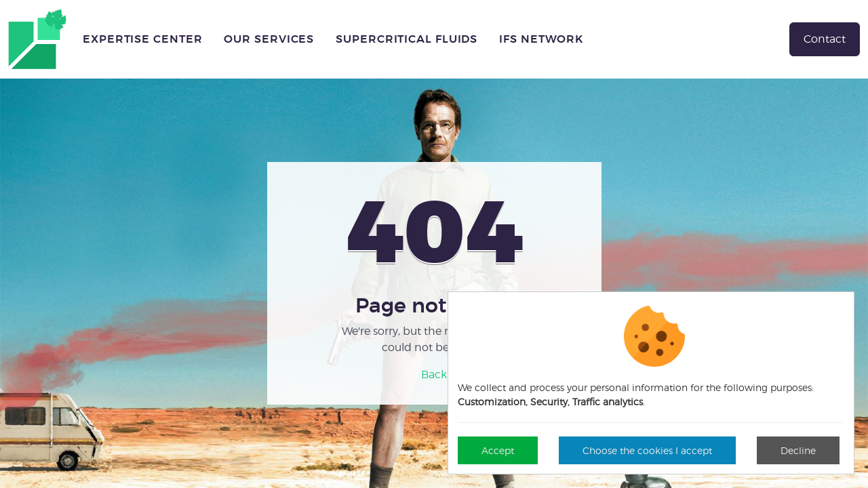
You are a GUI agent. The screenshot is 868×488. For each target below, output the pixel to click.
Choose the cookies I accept (647, 450)
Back (434, 374)
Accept (498, 450)
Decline (798, 450)
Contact (825, 39)
